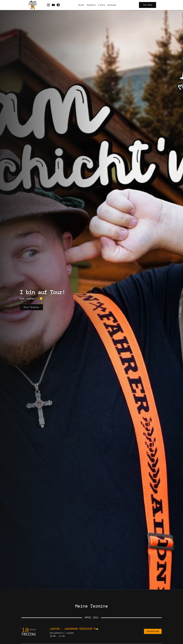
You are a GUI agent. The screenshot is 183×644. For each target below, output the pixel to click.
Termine (91, 5)
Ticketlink (153, 631)
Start (81, 5)
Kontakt (112, 5)
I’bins (102, 5)
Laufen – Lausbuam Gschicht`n (73, 629)
